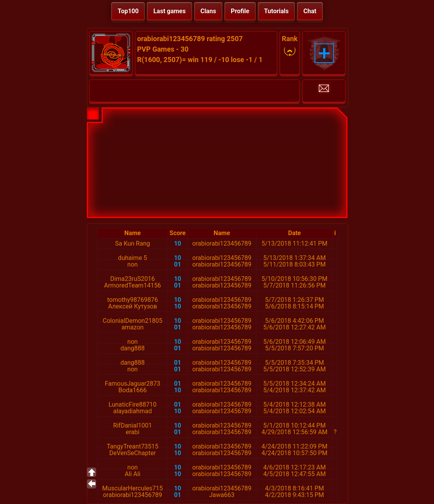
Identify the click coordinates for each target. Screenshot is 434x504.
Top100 (128, 11)
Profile (240, 11)
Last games (169, 11)
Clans (208, 11)
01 (178, 264)
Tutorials (277, 11)
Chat (310, 11)
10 (178, 243)
